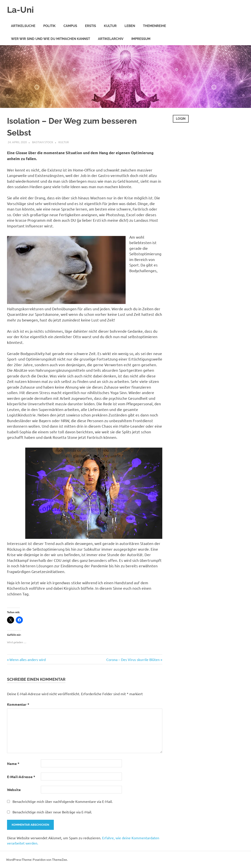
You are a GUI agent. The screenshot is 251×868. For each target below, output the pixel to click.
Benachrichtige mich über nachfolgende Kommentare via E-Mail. (63, 801)
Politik (49, 26)
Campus (70, 26)
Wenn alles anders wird (27, 659)
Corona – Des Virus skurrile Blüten (133, 659)
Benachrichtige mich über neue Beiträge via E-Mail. (52, 812)
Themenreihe (154, 26)
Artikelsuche (23, 26)
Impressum (141, 39)
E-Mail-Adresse (21, 777)
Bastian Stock (43, 142)
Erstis (90, 26)
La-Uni (20, 10)
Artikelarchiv (111, 39)
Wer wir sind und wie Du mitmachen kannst (51, 39)
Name (13, 764)
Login (181, 119)
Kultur (110, 26)
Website (14, 790)
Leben (130, 26)
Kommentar (18, 704)
